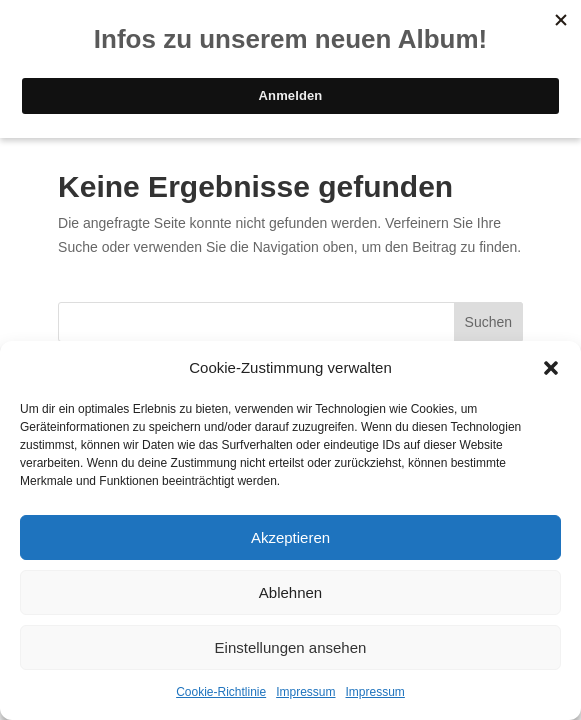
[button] (551, 368)
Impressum (305, 692)
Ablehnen (290, 592)
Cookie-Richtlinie (221, 692)
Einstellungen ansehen (291, 647)
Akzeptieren (290, 537)
